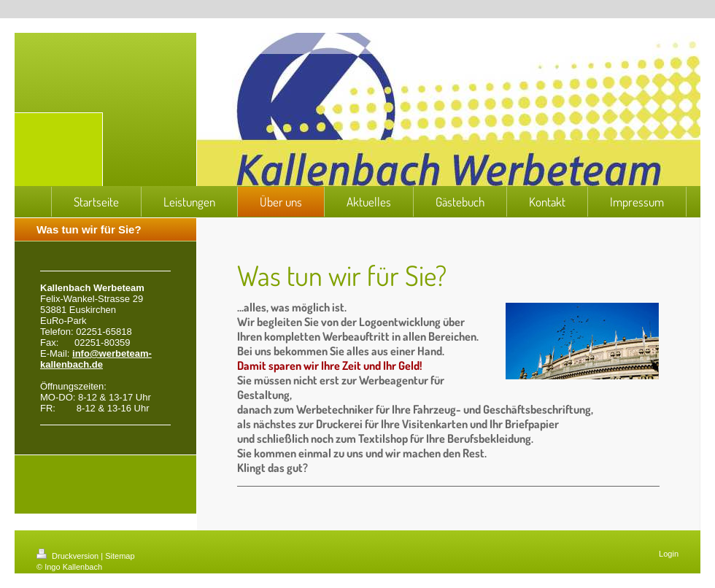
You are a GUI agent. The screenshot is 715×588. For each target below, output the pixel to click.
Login (669, 554)
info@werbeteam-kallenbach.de (96, 359)
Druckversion (69, 556)
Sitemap (120, 556)
